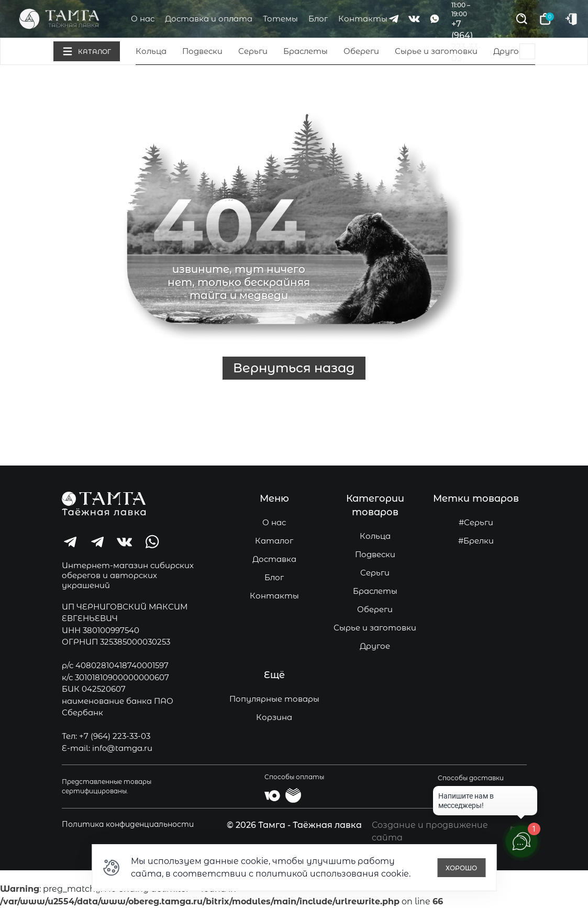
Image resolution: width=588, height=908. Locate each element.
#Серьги (476, 522)
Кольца (151, 51)
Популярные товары (274, 699)
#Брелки (476, 541)
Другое (508, 51)
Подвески (202, 51)
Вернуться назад (294, 368)
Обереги (361, 51)
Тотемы (280, 19)
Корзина (274, 717)
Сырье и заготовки (436, 51)
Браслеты (306, 51)
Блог (318, 19)
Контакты (363, 19)
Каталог (274, 541)
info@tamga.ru (122, 748)
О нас (143, 19)
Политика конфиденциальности (128, 824)
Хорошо (461, 868)
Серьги (253, 51)
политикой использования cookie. (333, 874)
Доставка (274, 559)
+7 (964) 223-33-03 (115, 736)
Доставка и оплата (209, 19)
